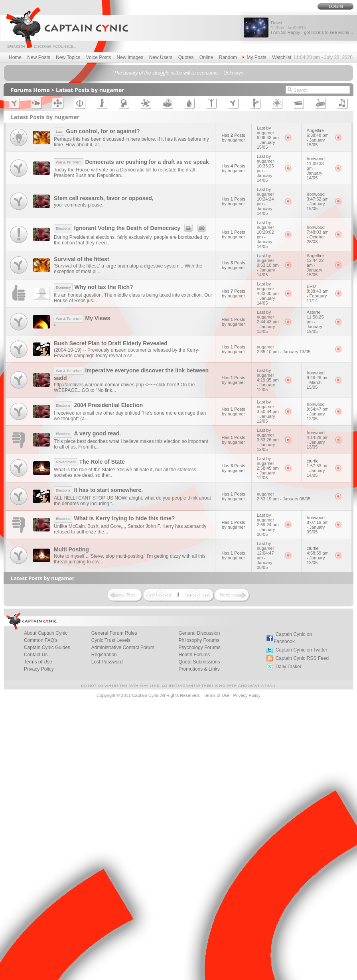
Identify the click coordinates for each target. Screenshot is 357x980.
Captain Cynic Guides (47, 647)
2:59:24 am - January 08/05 (268, 529)
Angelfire (315, 130)
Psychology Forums (199, 647)
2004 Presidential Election (98, 405)
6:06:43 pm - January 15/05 (268, 142)
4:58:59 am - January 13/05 (318, 558)
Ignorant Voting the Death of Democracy (131, 228)
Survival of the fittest (81, 259)
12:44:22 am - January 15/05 (315, 268)
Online (206, 57)
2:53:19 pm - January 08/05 (284, 499)
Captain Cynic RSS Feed (302, 658)
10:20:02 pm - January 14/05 (265, 239)
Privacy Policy (39, 669)
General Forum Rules (114, 633)
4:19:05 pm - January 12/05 (268, 385)
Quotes (186, 57)
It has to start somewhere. (98, 490)
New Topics (68, 57)
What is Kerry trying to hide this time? (114, 518)
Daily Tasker (289, 667)
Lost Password (107, 662)
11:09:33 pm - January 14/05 (315, 171)
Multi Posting (71, 549)
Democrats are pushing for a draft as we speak (131, 162)
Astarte (314, 312)
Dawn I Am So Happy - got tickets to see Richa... (312, 28)
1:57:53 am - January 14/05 (318, 470)
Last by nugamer (265, 130)
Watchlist (282, 57)
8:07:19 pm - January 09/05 (318, 527)
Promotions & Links (199, 669)
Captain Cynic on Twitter (302, 650)
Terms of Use (38, 662)
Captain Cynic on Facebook (293, 638)
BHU (311, 286)
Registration (104, 655)
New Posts (38, 57)
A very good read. (87, 433)
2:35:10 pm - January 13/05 (284, 352)
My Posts (254, 57)
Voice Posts (99, 57)
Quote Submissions (199, 662)
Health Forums (194, 655)
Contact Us (36, 655)
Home (15, 57)
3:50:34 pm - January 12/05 (268, 416)
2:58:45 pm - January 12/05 (268, 473)
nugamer (265, 347)
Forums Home (30, 90)
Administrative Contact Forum (123, 647)
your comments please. (79, 205)
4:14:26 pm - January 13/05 (318, 442)
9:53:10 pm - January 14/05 (268, 270)
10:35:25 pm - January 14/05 (265, 173)
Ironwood (316, 159)
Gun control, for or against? (97, 131)
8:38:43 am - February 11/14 (318, 296)
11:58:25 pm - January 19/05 (315, 324)
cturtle (313, 461)
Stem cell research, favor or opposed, (104, 198)
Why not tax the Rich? (94, 287)
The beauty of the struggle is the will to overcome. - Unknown (178, 73)
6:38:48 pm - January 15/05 (318, 140)
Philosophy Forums (199, 640)
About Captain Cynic (46, 633)
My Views (82, 318)
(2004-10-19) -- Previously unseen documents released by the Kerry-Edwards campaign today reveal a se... (127, 353)
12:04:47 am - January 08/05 (265, 560)
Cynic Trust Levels (111, 640)
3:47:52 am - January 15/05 (318, 204)
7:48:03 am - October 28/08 (318, 237)
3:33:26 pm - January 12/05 (268, 445)
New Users (161, 57)
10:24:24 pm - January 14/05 (265, 206)
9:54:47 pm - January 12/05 (318, 414)
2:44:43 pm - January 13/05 (268, 327)
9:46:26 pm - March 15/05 (318, 382)
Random (228, 57)
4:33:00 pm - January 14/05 (268, 298)
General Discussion (199, 633)
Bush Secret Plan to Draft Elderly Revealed (111, 343)
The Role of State (89, 462)
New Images (130, 57)
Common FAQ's (41, 640)
